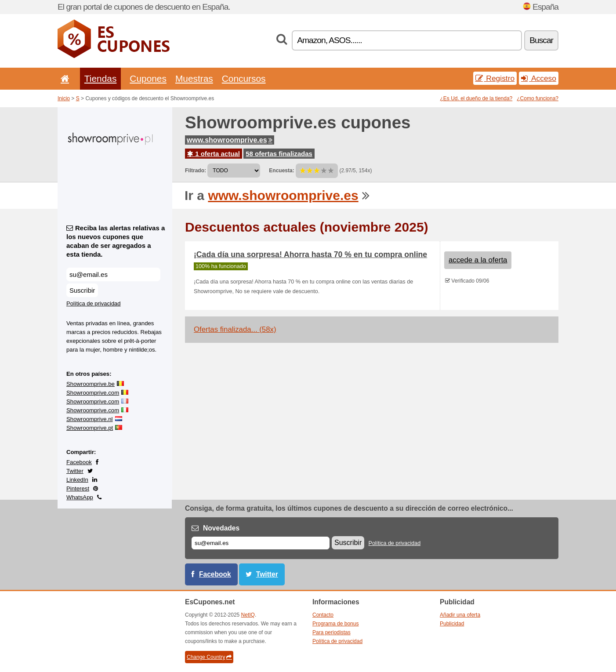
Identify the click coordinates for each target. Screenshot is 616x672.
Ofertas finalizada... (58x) (235, 329)
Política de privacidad (94, 303)
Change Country (209, 657)
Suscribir (82, 290)
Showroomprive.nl (90, 419)
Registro (495, 78)
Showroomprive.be (91, 384)
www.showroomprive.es (230, 140)
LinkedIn (77, 480)
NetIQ (248, 615)
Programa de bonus (335, 624)
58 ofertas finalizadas (279, 154)
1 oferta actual (214, 154)
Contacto (323, 615)
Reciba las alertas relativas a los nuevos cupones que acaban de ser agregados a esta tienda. (116, 241)
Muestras (194, 78)
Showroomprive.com (93, 393)
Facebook (79, 462)
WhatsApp (80, 497)
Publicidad (452, 624)
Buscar (541, 40)
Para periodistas (332, 632)
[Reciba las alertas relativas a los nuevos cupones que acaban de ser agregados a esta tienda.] (113, 274)
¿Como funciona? (538, 98)
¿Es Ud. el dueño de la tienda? (476, 98)
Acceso (539, 78)
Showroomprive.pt (90, 428)
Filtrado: (196, 171)
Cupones (148, 78)
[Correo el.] (261, 543)
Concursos (244, 78)
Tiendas (101, 78)
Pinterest (78, 489)
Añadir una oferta (460, 615)
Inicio (64, 98)
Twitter (75, 471)
